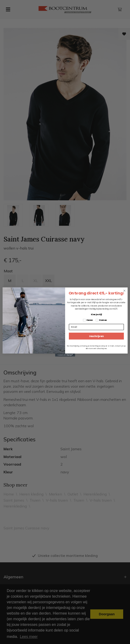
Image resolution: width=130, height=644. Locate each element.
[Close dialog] (124, 291)
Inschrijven (96, 336)
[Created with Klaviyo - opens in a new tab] (65, 355)
